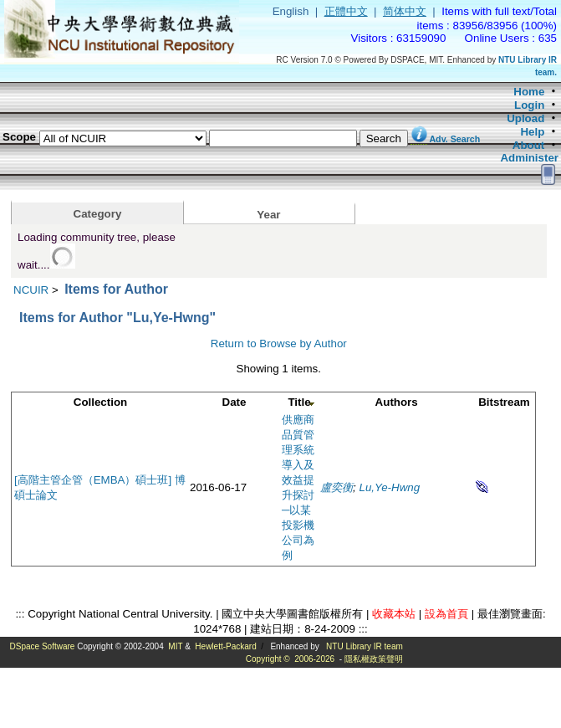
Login (529, 105)
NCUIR (31, 290)
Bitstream (504, 402)
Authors (397, 402)
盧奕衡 (337, 487)
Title (299, 402)
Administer (529, 158)
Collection (100, 402)
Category (98, 214)
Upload (525, 118)
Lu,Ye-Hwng (390, 487)
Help (532, 132)
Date (235, 402)
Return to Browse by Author (279, 343)
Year (268, 215)
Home (529, 92)
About (529, 145)
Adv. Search (454, 139)
